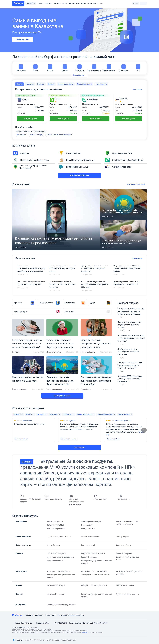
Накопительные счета (125, 586)
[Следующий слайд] (144, 430)
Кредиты (49, 3)
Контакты (39, 615)
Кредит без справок (124, 554)
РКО (138, 68)
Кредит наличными (55, 561)
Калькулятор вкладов (56, 586)
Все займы (21, 135)
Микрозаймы (21, 68)
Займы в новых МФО (56, 525)
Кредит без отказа (89, 557)
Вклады (41, 3)
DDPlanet (72, 640)
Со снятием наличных (90, 537)
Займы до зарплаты (55, 522)
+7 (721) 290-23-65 (59, 623)
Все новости (138, 258)
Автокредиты (74, 3)
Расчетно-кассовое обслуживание (61, 605)
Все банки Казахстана (79, 175)
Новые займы (87, 525)
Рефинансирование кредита (93, 554)
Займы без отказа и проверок (59, 135)
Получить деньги (31, 119)
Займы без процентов (56, 529)
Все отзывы (79, 448)
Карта (48, 615)
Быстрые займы (88, 529)
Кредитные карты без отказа (59, 537)
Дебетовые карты (109, 68)
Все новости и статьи (137, 184)
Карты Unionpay (53, 545)
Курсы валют (93, 3)
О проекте (29, 615)
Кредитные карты (94, 68)
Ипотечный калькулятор (57, 594)
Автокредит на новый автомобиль (96, 575)
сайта (53, 615)
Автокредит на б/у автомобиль (94, 571)
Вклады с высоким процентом (94, 586)
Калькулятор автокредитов (58, 571)
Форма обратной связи (22, 623)
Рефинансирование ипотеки (127, 594)
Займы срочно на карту (91, 522)
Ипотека (57, 3)
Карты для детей (88, 545)
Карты (65, 3)
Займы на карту (36, 135)
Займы (83, 3)
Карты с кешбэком (124, 545)
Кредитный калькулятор (57, 554)
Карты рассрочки (123, 537)
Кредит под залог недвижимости (61, 557)
